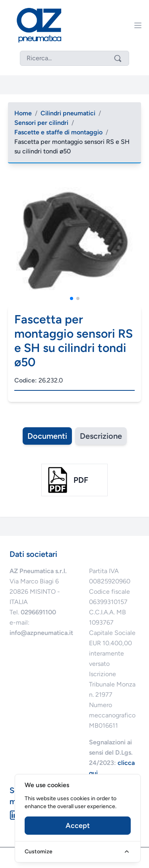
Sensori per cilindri (41, 123)
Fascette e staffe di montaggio (58, 132)
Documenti (47, 436)
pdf (81, 480)
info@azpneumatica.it (41, 633)
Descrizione (101, 436)
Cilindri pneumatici (68, 113)
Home (23, 113)
